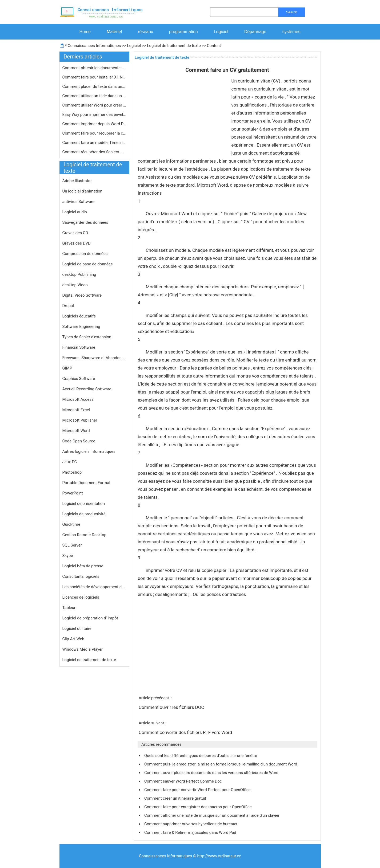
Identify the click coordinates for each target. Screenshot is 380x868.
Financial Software (79, 347)
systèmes (291, 32)
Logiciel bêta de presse (83, 566)
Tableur (69, 608)
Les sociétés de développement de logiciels (94, 587)
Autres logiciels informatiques (89, 451)
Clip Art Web (73, 639)
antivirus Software (79, 202)
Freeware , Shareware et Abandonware (94, 358)
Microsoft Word (76, 431)
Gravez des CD (75, 233)
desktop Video (75, 285)
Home (85, 32)
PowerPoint (73, 493)
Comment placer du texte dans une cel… (94, 87)
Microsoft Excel (76, 410)
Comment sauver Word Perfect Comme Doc (184, 781)
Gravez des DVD (77, 243)
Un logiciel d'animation (82, 191)
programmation (183, 32)
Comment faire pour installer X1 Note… (94, 77)
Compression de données (85, 254)
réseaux (145, 32)
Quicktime (71, 524)
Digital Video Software (82, 295)
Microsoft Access (78, 399)
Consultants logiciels (81, 576)
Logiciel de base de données (88, 264)
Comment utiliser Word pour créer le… (94, 105)
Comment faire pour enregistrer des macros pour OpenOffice (198, 807)
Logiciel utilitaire (77, 629)
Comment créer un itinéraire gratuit (176, 798)
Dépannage (255, 32)
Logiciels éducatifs (79, 316)
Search (291, 12)
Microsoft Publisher (80, 420)
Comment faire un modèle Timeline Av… (94, 143)
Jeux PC (70, 462)
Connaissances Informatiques (94, 46)
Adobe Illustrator (77, 181)
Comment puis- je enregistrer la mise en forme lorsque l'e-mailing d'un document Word (221, 764)
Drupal (68, 306)
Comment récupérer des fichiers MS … (94, 152)
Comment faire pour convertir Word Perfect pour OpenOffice (198, 790)
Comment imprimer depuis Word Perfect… (94, 124)
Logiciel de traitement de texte (174, 46)
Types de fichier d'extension (87, 337)
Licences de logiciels (81, 597)
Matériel (114, 32)
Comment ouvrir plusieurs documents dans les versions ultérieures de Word (212, 773)
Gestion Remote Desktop (84, 535)
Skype (68, 556)
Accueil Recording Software (87, 389)
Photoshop (72, 472)
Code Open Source (79, 441)
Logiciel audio (75, 212)
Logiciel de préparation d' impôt (90, 618)
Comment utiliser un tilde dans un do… (94, 96)
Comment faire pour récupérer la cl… (94, 133)
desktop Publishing (79, 274)
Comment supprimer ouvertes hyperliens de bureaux (191, 824)
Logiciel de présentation (84, 504)
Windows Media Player (83, 649)
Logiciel (221, 32)
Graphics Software (79, 379)
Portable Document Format (87, 483)
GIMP (67, 368)
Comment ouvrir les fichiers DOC (172, 707)
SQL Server (72, 545)
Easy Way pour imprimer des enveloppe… (94, 115)
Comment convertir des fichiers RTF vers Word (186, 732)
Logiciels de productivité (84, 514)
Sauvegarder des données (85, 222)
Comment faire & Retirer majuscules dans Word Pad (191, 832)
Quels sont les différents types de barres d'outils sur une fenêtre (201, 756)
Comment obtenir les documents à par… (94, 68)
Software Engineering (81, 327)
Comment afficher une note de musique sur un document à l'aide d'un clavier (212, 815)
